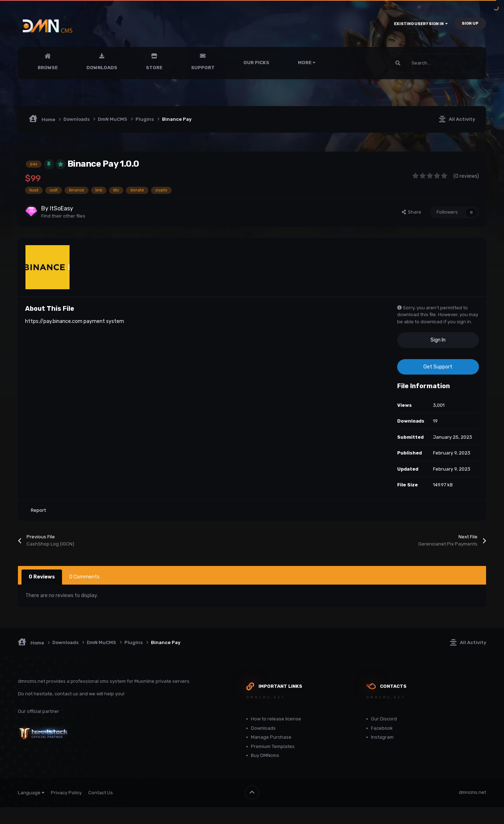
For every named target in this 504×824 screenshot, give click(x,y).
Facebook (382, 728)
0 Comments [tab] (84, 577)
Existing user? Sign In (421, 24)
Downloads (102, 68)
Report (38, 510)
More (307, 63)
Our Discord (384, 719)
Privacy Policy (66, 792)
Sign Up (470, 23)
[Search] (419, 63)
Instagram (382, 737)
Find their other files (63, 216)
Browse (48, 68)
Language (31, 792)
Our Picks (256, 63)
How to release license (276, 719)
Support (203, 68)
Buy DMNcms (265, 755)
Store (154, 68)
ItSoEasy (61, 208)
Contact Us (101, 792)
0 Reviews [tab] (42, 577)
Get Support (438, 367)
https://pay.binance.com (54, 321)
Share (412, 212)
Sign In (438, 340)
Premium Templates (273, 746)
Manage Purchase (271, 737)
